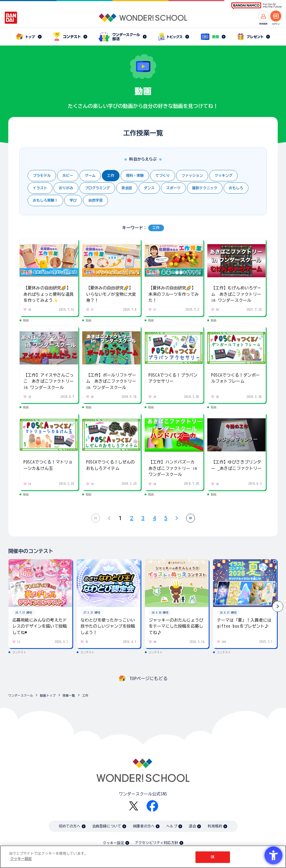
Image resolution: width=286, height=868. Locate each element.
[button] (278, 606)
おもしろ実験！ (45, 200)
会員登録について (107, 826)
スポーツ (173, 188)
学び (73, 200)
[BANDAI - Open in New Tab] (11, 18)
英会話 (127, 188)
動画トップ (48, 695)
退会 (192, 826)
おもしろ (236, 188)
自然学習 (96, 200)
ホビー (68, 176)
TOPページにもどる (149, 678)
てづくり (163, 176)
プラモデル (42, 176)
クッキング (223, 176)
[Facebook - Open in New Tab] (152, 806)
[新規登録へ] (263, 16)
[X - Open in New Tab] (134, 806)
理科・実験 (135, 176)
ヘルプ (172, 826)
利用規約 (215, 826)
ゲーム (90, 176)
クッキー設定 (113, 843)
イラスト (40, 188)
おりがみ (66, 188)
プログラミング (97, 188)
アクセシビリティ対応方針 (157, 843)
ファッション (192, 176)
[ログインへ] (276, 16)
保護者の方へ (144, 826)
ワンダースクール (21, 695)
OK (213, 857)
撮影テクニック (205, 188)
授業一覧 (69, 695)
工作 (111, 176)
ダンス (149, 188)
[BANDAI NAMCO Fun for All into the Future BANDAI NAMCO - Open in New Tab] (256, 6)
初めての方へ (70, 826)
